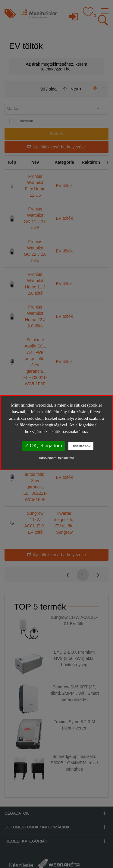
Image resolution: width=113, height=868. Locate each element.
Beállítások (81, 446)
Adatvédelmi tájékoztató (56, 458)
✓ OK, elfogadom (43, 446)
